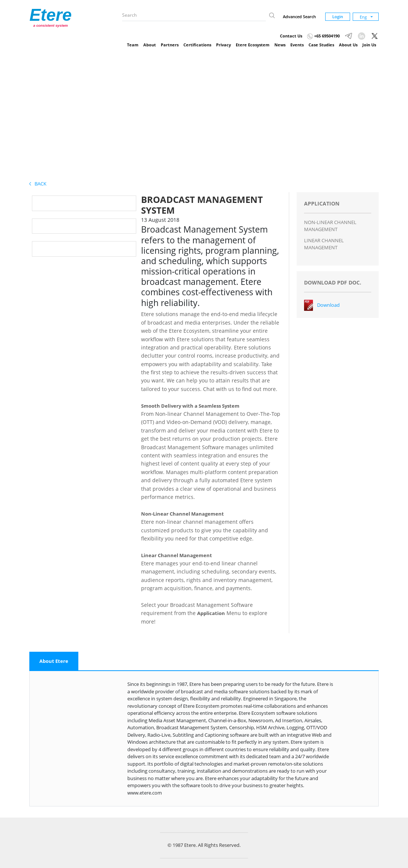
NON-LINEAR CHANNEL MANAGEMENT (330, 226)
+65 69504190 (323, 36)
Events (297, 45)
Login (338, 17)
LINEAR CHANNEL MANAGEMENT (324, 244)
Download (328, 305)
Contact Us (291, 36)
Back (38, 184)
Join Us (369, 45)
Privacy (223, 45)
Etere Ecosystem (253, 45)
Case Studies (321, 45)
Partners (170, 45)
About (150, 45)
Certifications (197, 45)
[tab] (54, 661)
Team (133, 45)
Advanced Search (299, 17)
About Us (348, 45)
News (280, 45)
